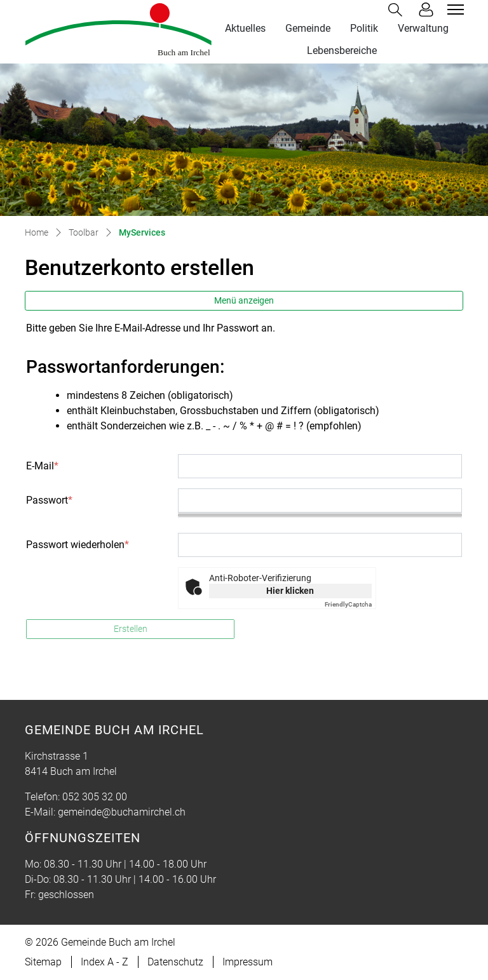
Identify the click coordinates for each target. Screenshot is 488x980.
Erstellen (131, 629)
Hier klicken (290, 591)
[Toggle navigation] (454, 10)
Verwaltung (423, 28)
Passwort (49, 500)
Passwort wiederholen (78, 545)
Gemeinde (308, 28)
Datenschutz (175, 962)
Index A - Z (105, 962)
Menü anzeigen (244, 300)
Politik (364, 28)
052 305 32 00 (95, 797)
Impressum (247, 962)
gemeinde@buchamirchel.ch (122, 812)
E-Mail (42, 466)
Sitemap (43, 962)
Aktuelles (245, 28)
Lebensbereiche (342, 50)
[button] (398, 10)
